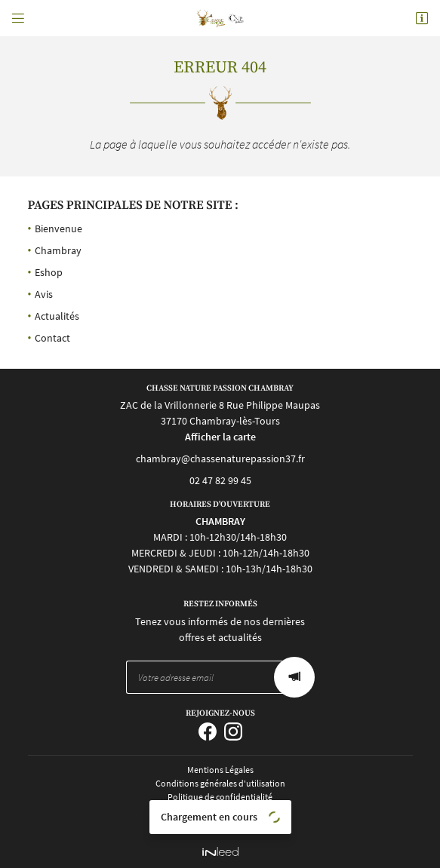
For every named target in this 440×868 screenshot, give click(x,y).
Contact (52, 338)
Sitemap (220, 823)
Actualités (57, 316)
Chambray (58, 250)
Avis (44, 294)
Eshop (49, 272)
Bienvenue (58, 229)
